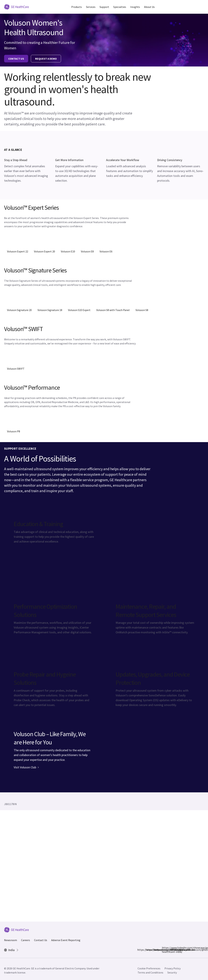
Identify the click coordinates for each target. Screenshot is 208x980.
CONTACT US (16, 59)
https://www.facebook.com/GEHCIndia (139, 950)
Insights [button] (135, 7)
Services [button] (91, 7)
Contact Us (41, 940)
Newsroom (11, 940)
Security (172, 972)
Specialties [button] (120, 7)
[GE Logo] (16, 7)
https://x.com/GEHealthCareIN (156, 950)
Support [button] (104, 7)
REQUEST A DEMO (46, 59)
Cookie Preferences (149, 968)
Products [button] (77, 7)
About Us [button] (149, 7)
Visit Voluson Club (26, 767)
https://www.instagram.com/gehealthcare (148, 950)
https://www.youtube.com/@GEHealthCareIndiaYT (172, 950)
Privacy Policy (173, 968)
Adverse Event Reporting (66, 940)
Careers (26, 940)
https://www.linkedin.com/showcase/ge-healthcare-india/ (164, 950)
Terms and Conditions (150, 972)
